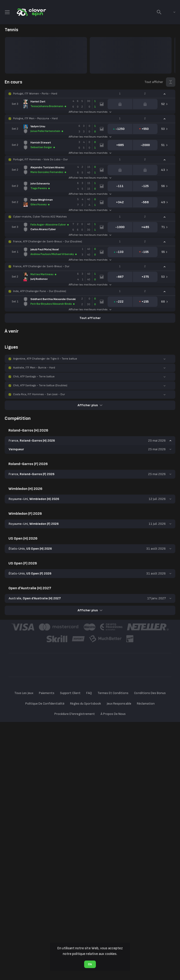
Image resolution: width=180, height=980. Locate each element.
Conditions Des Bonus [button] (150, 693)
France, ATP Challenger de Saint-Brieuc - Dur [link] (41, 266)
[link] (31, 12)
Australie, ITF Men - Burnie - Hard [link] (34, 368)
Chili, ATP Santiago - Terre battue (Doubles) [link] (40, 385)
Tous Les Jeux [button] (24, 693)
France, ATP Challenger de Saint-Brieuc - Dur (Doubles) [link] (48, 242)
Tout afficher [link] (154, 82)
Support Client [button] (70, 693)
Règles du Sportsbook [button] (86, 704)
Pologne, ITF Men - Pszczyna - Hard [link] (35, 118)
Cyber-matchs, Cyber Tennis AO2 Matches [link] (40, 217)
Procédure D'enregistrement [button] (75, 714)
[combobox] (171, 12)
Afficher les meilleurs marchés (90, 112)
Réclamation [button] (146, 704)
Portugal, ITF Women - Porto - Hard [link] (35, 94)
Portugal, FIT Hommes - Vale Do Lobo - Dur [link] (40, 160)
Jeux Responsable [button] (119, 704)
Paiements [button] (47, 693)
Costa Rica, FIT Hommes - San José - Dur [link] (39, 394)
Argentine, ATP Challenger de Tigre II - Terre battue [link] (45, 359)
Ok (90, 964)
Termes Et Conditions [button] (113, 693)
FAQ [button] (89, 693)
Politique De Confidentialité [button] (45, 704)
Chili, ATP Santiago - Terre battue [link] (34, 377)
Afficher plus (90, 405)
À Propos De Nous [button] (113, 714)
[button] (90, 94)
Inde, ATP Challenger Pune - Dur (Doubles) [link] (40, 291)
